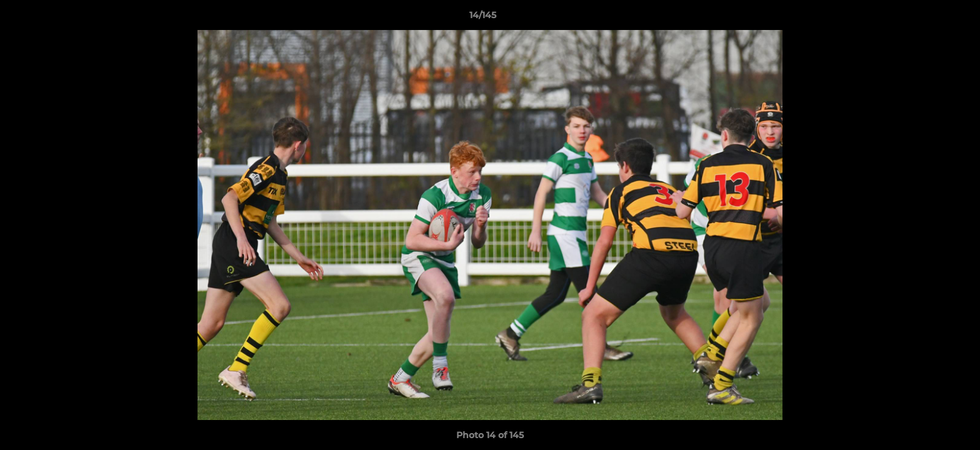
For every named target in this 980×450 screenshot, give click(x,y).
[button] (927, 18)
